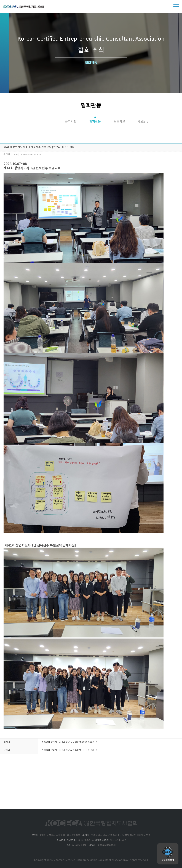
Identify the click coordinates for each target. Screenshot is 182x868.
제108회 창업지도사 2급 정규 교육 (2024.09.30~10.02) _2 (70, 742)
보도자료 (119, 122)
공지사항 (71, 122)
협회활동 (95, 122)
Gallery (143, 122)
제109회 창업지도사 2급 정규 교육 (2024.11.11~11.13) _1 (70, 750)
